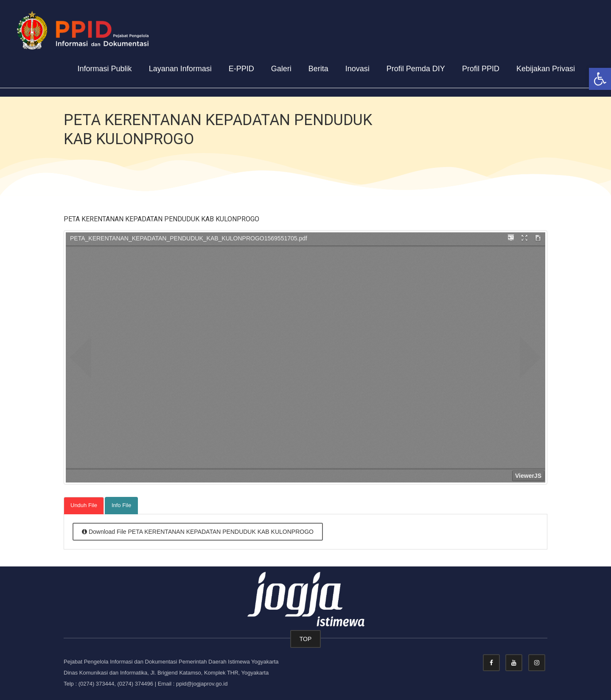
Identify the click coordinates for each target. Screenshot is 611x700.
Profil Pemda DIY (416, 69)
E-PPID (241, 69)
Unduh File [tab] (84, 505)
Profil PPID (481, 69)
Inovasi (357, 69)
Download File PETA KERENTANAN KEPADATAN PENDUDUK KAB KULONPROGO (198, 532)
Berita (318, 69)
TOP (306, 639)
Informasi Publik (105, 69)
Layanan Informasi (180, 69)
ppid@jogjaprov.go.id (202, 684)
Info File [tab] (121, 505)
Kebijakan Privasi (546, 69)
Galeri (281, 69)
